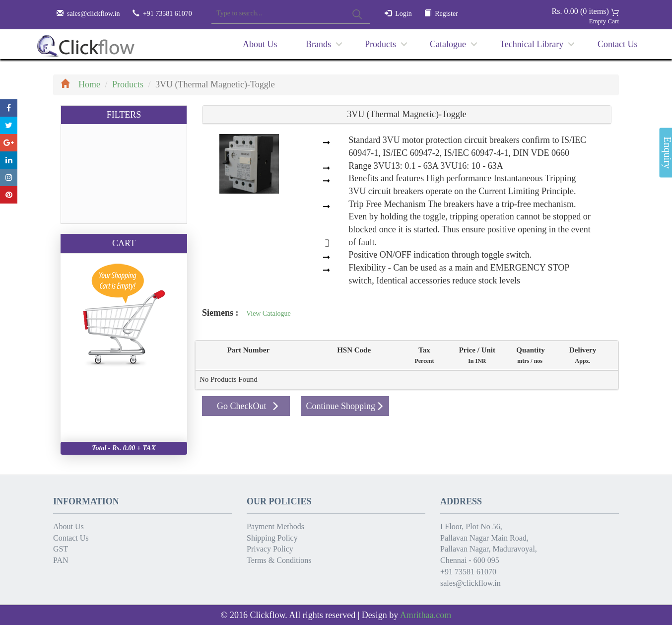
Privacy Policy (270, 549)
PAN (61, 560)
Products (380, 44)
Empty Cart (604, 21)
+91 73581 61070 (468, 572)
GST (61, 549)
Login (403, 14)
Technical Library (532, 44)
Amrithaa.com (426, 615)
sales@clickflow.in (93, 14)
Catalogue (448, 44)
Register (446, 14)
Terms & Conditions (279, 560)
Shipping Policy (272, 538)
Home (80, 84)
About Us (260, 44)
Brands (318, 44)
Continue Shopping (345, 406)
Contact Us (618, 44)
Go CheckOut (248, 406)
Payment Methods (275, 526)
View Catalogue (269, 313)
